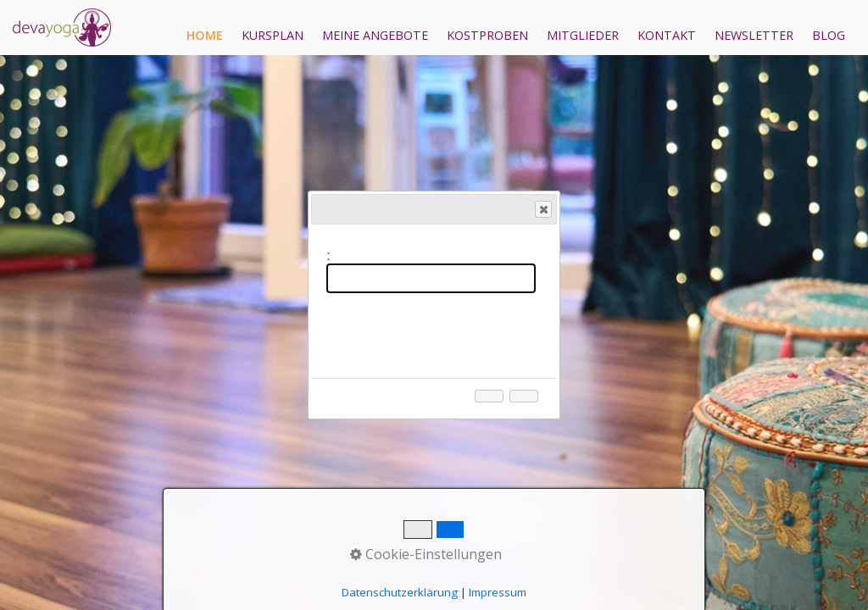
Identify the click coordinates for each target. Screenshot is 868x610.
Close (542, 210)
